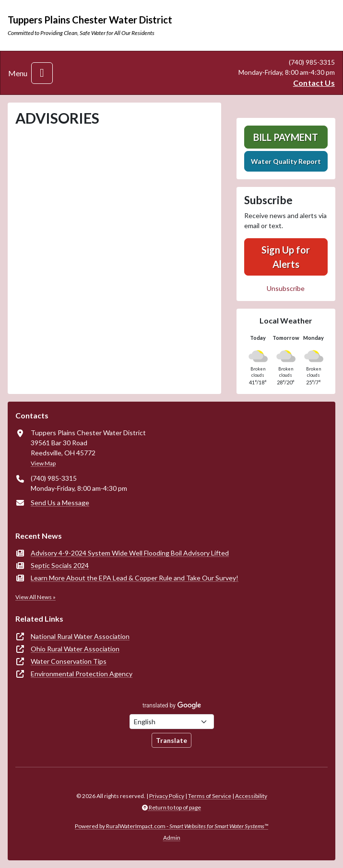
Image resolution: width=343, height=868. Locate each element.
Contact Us (314, 83)
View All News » (35, 597)
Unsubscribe (286, 288)
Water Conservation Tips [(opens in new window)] (69, 661)
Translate (171, 740)
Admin (172, 838)
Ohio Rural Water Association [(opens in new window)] (75, 649)
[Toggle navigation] (42, 73)
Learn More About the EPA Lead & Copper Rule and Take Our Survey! (135, 578)
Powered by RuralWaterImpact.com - (171, 826)
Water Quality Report (286, 161)
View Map (43, 463)
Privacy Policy (167, 796)
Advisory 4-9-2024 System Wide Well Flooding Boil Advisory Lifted (130, 553)
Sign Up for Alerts (286, 257)
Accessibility (251, 796)
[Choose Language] (172, 722)
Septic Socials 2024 (60, 565)
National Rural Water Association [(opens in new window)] (80, 636)
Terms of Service (210, 796)
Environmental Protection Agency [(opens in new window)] (82, 674)
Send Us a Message (60, 503)
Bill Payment (286, 137)
